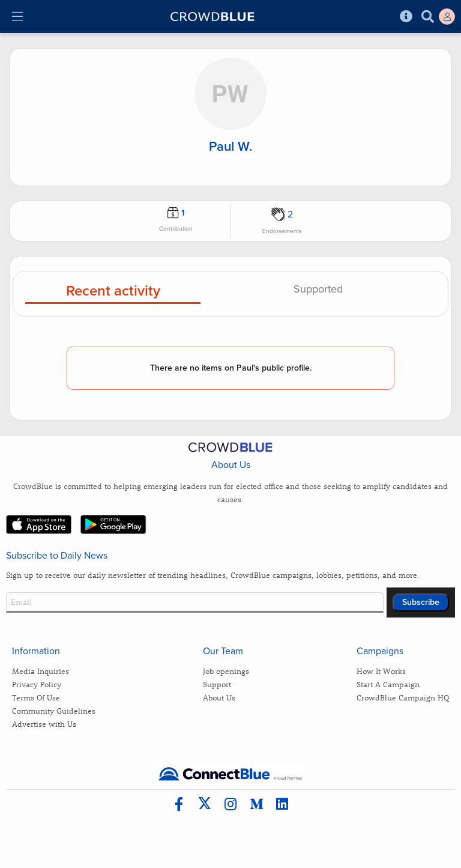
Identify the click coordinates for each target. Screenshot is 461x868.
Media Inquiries (41, 671)
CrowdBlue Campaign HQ (403, 697)
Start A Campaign (388, 684)
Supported (318, 290)
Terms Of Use (36, 697)
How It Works (381, 671)
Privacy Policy (37, 684)
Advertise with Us (44, 724)
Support (217, 684)
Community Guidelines (54, 710)
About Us (219, 697)
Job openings (226, 671)
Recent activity (113, 292)
